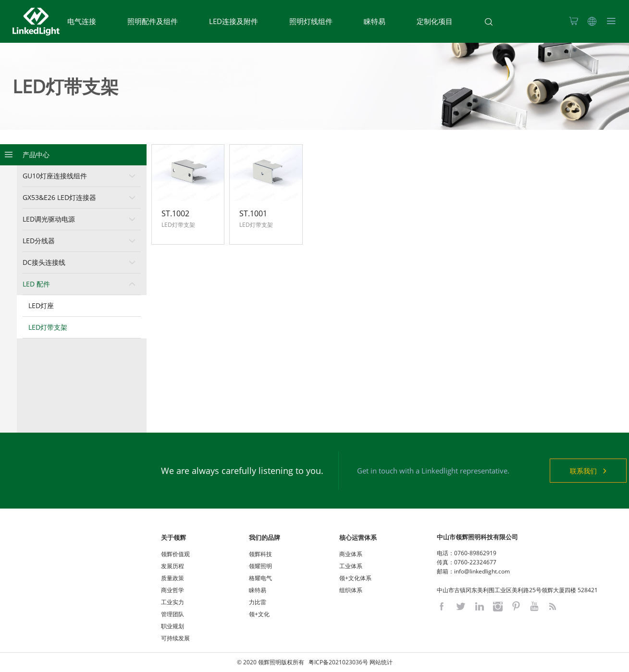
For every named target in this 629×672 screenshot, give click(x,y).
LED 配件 (36, 284)
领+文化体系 (355, 578)
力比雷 (258, 602)
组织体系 (351, 590)
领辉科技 (260, 554)
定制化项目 (435, 21)
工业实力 (173, 602)
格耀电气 (260, 578)
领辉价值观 (175, 554)
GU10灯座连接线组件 (55, 176)
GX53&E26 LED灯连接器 (59, 197)
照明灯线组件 (311, 21)
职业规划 (173, 626)
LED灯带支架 (48, 327)
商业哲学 (173, 590)
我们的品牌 (265, 537)
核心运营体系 (358, 537)
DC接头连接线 (44, 262)
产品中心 (36, 155)
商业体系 (351, 554)
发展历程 (173, 566)
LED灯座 (41, 305)
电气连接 (82, 21)
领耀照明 (260, 566)
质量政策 (173, 578)
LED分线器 (39, 241)
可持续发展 (175, 638)
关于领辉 (173, 537)
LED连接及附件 (234, 21)
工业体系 (351, 566)
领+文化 (259, 614)
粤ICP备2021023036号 (338, 662)
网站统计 (381, 662)
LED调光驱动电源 (49, 219)
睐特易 (375, 21)
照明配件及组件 (153, 21)
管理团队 (173, 614)
